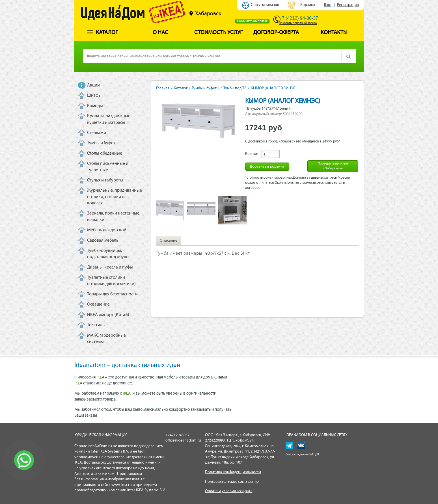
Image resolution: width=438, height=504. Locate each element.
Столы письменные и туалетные (108, 167)
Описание (169, 241)
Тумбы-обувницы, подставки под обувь (108, 254)
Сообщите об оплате (252, 21)
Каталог (103, 33)
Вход (328, 5)
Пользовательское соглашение (232, 482)
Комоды (95, 106)
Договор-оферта (276, 33)
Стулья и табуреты (105, 180)
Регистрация (348, 5)
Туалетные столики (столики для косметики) (111, 281)
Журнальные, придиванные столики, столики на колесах (115, 197)
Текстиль (96, 325)
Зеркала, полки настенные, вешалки (114, 217)
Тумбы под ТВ (235, 88)
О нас (160, 33)
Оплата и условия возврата (229, 491)
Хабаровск (205, 14)
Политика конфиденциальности (233, 472)
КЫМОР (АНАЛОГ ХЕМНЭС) (274, 88)
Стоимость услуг (218, 33)
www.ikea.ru (122, 485)
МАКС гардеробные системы (106, 339)
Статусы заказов (265, 5)
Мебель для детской (107, 230)
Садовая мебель (103, 241)
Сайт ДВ (314, 455)
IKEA (100, 378)
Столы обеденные (105, 153)
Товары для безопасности (112, 294)
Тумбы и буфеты (103, 143)
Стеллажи (97, 133)
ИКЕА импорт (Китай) (108, 315)
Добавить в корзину (267, 167)
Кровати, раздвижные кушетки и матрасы (109, 119)
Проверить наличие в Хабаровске (333, 166)
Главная (163, 88)
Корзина (308, 5)
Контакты (334, 33)
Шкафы (94, 96)
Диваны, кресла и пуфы (110, 267)
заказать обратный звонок (298, 23)
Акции (93, 85)
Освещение (98, 304)
